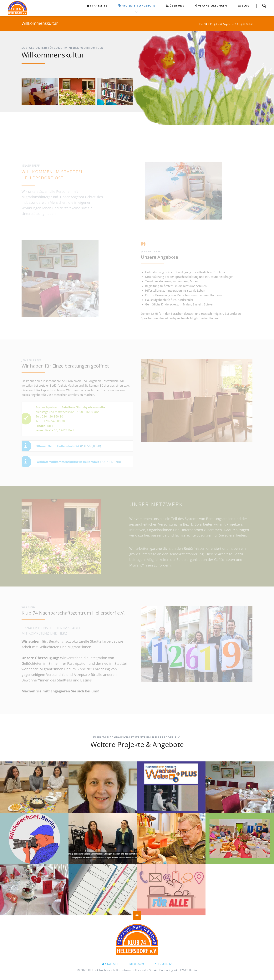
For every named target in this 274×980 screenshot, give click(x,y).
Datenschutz (162, 964)
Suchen (264, 6)
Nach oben (137, 915)
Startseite (113, 964)
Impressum (137, 964)
